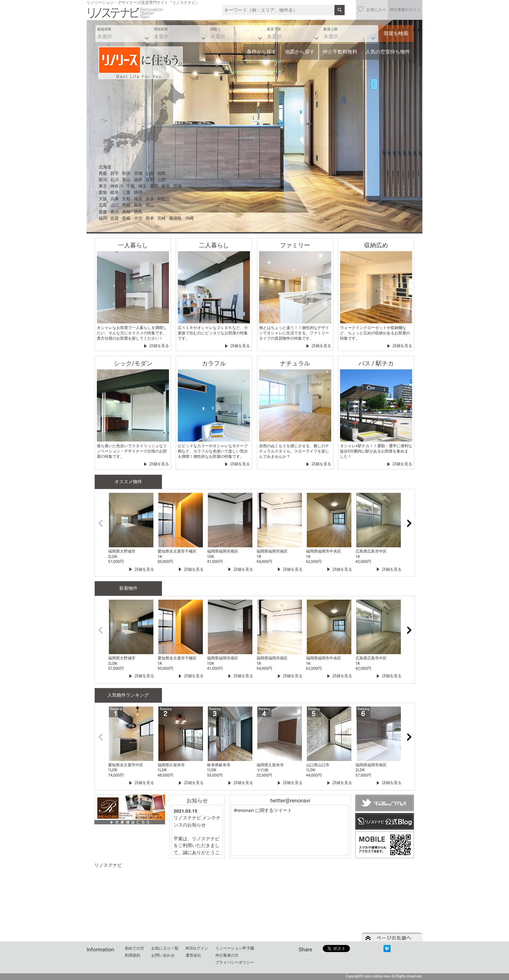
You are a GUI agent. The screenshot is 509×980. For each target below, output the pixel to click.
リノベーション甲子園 (235, 948)
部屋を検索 (396, 33)
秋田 (126, 173)
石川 (115, 180)
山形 (150, 173)
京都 (126, 199)
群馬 (154, 186)
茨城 (177, 186)
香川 (115, 212)
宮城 (138, 173)
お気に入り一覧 (165, 948)
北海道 (105, 167)
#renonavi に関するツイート (263, 810)
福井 (138, 180)
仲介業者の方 (227, 955)
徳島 (138, 212)
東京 (103, 186)
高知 (126, 212)
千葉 (130, 186)
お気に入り (372, 9)
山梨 (162, 180)
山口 (115, 205)
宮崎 (162, 218)
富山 (126, 180)
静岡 (138, 192)
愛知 (103, 192)
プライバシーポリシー (235, 962)
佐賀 (115, 218)
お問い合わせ (163, 955)
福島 (162, 173)
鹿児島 (175, 218)
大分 (138, 218)
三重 (126, 192)
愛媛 (103, 212)
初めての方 (134, 948)
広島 (103, 205)
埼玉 (142, 186)
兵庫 (115, 199)
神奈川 (117, 186)
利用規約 (133, 955)
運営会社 (193, 955)
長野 (150, 180)
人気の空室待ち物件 (388, 52)
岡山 (150, 205)
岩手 (115, 173)
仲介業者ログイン (405, 10)
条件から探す (262, 52)
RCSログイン (197, 948)
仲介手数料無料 (340, 52)
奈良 (150, 199)
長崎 (126, 218)
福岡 (103, 218)
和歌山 (164, 199)
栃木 (166, 186)
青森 (103, 173)
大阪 (103, 199)
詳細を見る (159, 346)
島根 (126, 205)
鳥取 (138, 205)
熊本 (150, 218)
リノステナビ (108, 865)
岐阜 (115, 192)
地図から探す (300, 52)
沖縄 (189, 218)
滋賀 (138, 199)
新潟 (103, 180)
